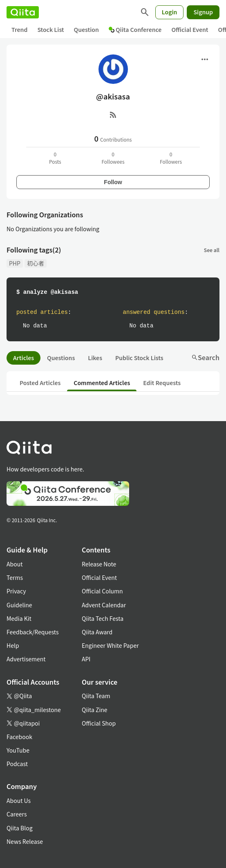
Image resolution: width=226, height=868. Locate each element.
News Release (25, 841)
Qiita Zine (95, 710)
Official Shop (99, 723)
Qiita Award (97, 632)
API (86, 659)
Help (13, 645)
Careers (17, 814)
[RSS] (113, 115)
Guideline (19, 605)
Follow (113, 182)
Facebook (19, 737)
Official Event (190, 29)
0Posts (55, 158)
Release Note (99, 564)
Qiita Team (96, 696)
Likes (95, 358)
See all (212, 250)
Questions (61, 358)
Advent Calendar (104, 605)
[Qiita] (23, 12)
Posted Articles (40, 383)
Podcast (17, 764)
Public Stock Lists (139, 358)
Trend (19, 29)
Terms (15, 577)
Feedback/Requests (33, 632)
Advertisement (26, 659)
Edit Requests (162, 383)
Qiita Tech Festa (103, 618)
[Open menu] (205, 59)
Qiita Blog (20, 828)
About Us (19, 800)
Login (170, 12)
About (15, 564)
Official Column (102, 591)
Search (205, 357)
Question (86, 29)
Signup (203, 12)
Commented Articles (102, 383)
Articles (23, 358)
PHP (15, 263)
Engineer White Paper (110, 645)
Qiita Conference (135, 29)
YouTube (18, 750)
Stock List (50, 29)
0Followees (113, 158)
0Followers (171, 158)
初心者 (36, 263)
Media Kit (19, 618)
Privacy (16, 591)
